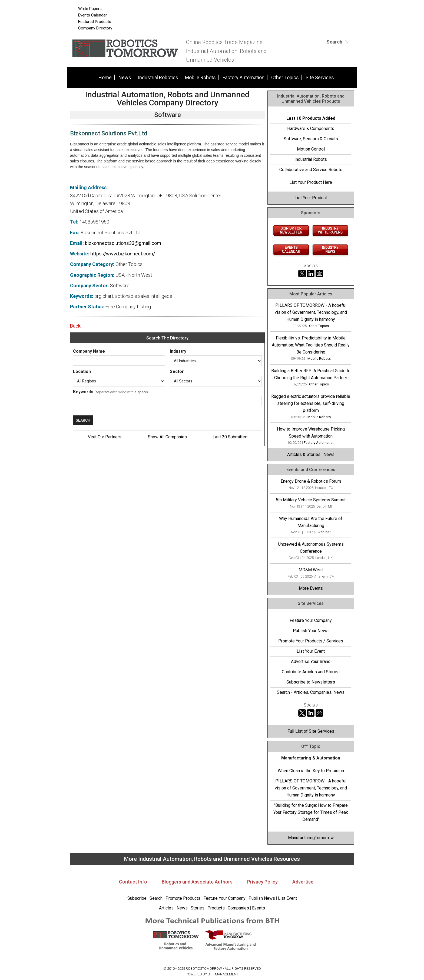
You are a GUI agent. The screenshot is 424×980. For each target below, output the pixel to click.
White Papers (90, 9)
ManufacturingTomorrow (311, 838)
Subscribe (137, 898)
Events (258, 908)
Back (75, 326)
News (125, 77)
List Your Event (311, 651)
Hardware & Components (311, 129)
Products (216, 908)
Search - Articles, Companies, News (311, 692)
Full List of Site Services (311, 731)
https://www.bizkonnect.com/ (123, 254)
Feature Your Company (311, 620)
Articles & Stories (304, 454)
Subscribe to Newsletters (311, 682)
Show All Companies (167, 437)
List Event (287, 898)
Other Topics (285, 77)
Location (82, 371)
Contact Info (133, 882)
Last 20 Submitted (230, 437)
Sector (177, 371)
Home (105, 77)
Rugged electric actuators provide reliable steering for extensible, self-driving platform (311, 403)
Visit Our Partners (105, 437)
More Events (311, 588)
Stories (198, 908)
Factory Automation (244, 77)
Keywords (83, 392)
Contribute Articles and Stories (311, 672)
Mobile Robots (200, 77)
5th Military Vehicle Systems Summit (311, 500)
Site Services (320, 77)
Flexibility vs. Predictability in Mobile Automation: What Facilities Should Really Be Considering (311, 345)
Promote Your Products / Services (311, 641)
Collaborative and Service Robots (311, 170)
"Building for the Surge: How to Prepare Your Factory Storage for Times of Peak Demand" (311, 812)
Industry (178, 351)
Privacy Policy (262, 882)
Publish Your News (311, 631)
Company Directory (95, 28)
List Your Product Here (311, 182)
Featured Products (95, 22)
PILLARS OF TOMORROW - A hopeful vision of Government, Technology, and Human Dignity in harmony (311, 312)
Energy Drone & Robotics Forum (311, 481)
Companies (238, 908)
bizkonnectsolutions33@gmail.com (123, 243)
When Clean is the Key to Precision (311, 771)
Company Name (89, 351)
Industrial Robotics (158, 77)
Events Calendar (92, 15)
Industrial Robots (311, 159)
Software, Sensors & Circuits (311, 139)
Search (156, 898)
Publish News (262, 898)
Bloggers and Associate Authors (197, 882)
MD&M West (311, 570)
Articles (166, 908)
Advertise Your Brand (311, 661)
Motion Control (311, 149)
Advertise (303, 882)
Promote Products (183, 898)
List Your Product (311, 198)
